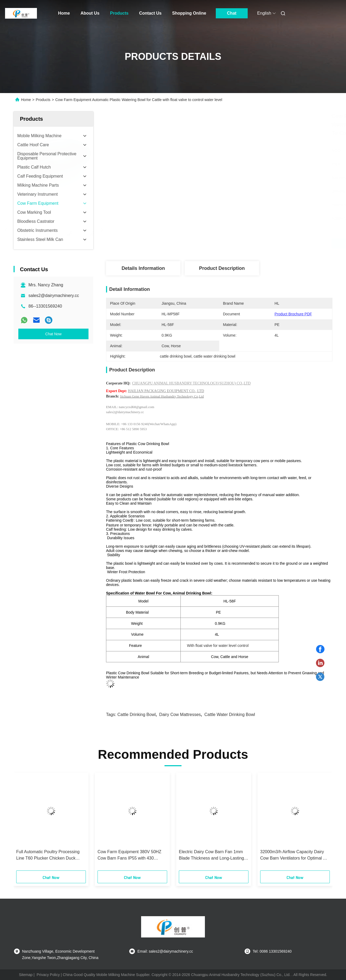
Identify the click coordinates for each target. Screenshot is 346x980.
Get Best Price (248, 244)
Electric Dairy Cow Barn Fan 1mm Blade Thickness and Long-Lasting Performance (211, 855)
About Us (90, 13)
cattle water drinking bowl (230, 715)
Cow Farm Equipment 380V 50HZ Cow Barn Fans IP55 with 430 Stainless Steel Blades (129, 855)
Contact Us (150, 13)
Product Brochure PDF (293, 314)
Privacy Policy (48, 975)
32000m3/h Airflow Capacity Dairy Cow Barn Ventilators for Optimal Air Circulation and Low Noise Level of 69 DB (294, 855)
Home (64, 13)
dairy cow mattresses (180, 715)
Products (119, 13)
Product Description (222, 268)
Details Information (143, 268)
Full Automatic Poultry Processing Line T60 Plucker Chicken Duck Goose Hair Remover (48, 855)
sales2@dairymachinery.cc (54, 296)
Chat (232, 13)
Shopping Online (189, 13)
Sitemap (26, 975)
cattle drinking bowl (137, 715)
